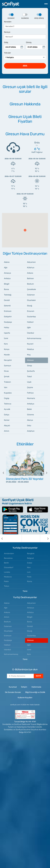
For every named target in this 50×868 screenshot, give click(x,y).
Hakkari (30, 322)
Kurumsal (13, 687)
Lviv (29, 572)
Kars (6, 344)
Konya (7, 349)
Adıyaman (31, 262)
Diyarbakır (31, 300)
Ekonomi (11, 16)
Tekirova (8, 404)
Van (6, 387)
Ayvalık (7, 409)
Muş (29, 355)
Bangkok (31, 554)
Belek (29, 409)
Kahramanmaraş (34, 338)
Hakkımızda (36, 687)
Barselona (8, 558)
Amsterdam (9, 554)
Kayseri (30, 344)
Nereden (8, 22)
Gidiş (6, 42)
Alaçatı (7, 426)
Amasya (7, 273)
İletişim (24, 687)
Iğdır (29, 327)
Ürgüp (7, 398)
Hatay (7, 327)
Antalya (7, 278)
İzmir (6, 338)
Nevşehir (8, 360)
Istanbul (7, 650)
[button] (25, 230)
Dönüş (29, 42)
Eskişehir (8, 317)
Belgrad (30, 558)
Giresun (30, 360)
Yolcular (7, 53)
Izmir (29, 650)
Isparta (7, 333)
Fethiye (30, 393)
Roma (30, 581)
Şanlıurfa (31, 371)
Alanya (30, 420)
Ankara (30, 273)
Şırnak (7, 377)
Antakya (31, 404)
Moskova (8, 577)
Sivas (6, 371)
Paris (29, 577)
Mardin (7, 355)
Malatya (30, 349)
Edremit (7, 306)
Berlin (6, 563)
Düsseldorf (9, 567)
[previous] (5, 473)
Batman (30, 278)
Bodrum (30, 284)
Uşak (29, 382)
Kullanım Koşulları (25, 698)
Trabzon (7, 382)
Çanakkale (31, 289)
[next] (45, 473)
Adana (7, 262)
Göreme (30, 415)
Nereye (7, 32)
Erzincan (8, 311)
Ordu (29, 426)
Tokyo (7, 586)
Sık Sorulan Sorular (13, 692)
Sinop (29, 366)
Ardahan (31, 431)
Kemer (7, 420)
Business (25, 16)
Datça (7, 415)
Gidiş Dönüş (39, 16)
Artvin (7, 431)
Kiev (29, 567)
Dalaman (31, 295)
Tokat (29, 377)
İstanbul (30, 333)
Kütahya (31, 268)
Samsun (7, 366)
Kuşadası (8, 393)
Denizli (7, 300)
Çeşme (30, 387)
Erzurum (31, 311)
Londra (7, 572)
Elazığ (30, 306)
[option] (25, 473)
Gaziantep (31, 317)
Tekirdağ (8, 295)
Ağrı (6, 268)
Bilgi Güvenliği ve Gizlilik (35, 692)
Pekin (6, 581)
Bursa (6, 289)
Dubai (30, 563)
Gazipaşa (8, 322)
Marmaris (31, 398)
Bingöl (7, 284)
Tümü (25, 591)
